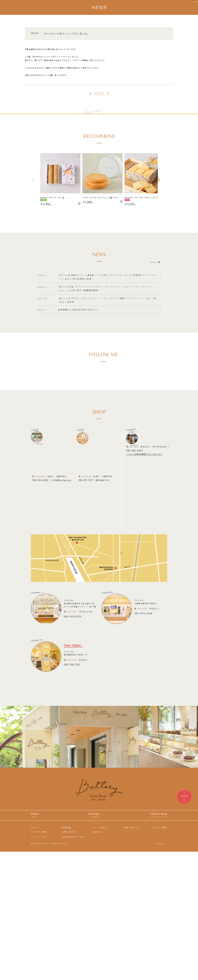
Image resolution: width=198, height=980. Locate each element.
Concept (94, 943)
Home (35, 943)
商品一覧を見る (97, 271)
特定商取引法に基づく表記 (73, 964)
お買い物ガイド (132, 955)
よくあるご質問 (159, 955)
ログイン (36, 955)
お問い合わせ (69, 959)
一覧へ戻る (99, 96)
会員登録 (67, 955)
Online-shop (159, 943)
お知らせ (97, 959)
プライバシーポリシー (40, 964)
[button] (33, 234)
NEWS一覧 (146, 324)
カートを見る (100, 955)
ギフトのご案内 (39, 959)
